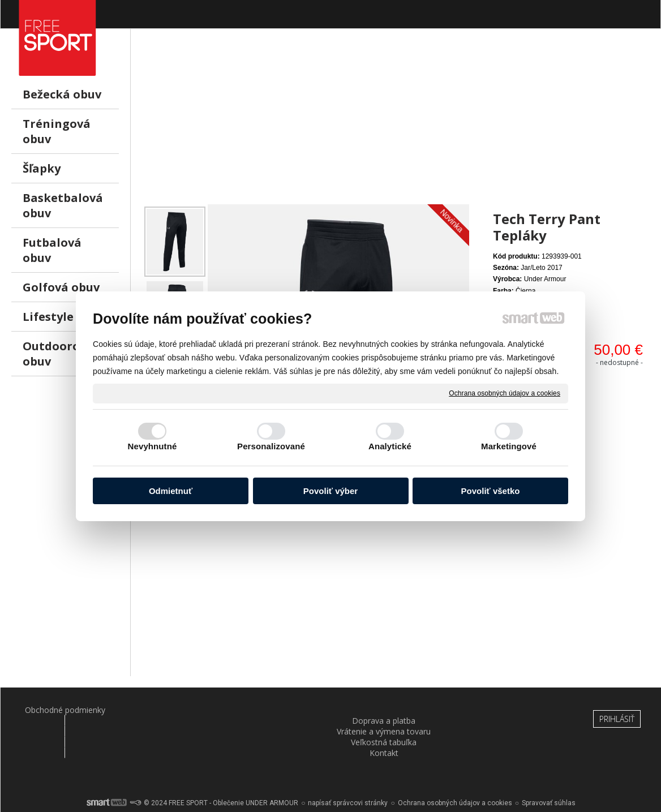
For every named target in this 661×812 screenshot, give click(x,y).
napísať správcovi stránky (348, 772)
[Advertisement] (396, 125)
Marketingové (509, 446)
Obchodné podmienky (58, 710)
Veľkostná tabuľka (385, 710)
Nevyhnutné (153, 446)
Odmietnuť (171, 491)
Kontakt (494, 710)
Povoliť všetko (491, 491)
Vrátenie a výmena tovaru (276, 715)
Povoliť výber (330, 491)
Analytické (390, 446)
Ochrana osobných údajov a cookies (505, 393)
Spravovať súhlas (549, 772)
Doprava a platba (167, 710)
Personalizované (271, 446)
